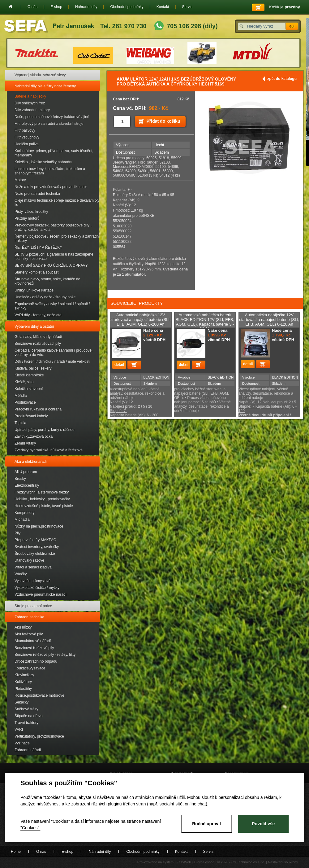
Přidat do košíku (163, 121)
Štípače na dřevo (29, 716)
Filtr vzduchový (27, 137)
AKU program (26, 472)
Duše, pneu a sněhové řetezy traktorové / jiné (52, 117)
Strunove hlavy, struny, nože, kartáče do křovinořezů (47, 281)
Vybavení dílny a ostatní (34, 327)
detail (119, 365)
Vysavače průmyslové (32, 581)
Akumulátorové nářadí (33, 641)
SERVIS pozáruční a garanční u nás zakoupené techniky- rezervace (54, 256)
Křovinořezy (24, 675)
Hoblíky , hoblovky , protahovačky (42, 499)
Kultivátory (23, 682)
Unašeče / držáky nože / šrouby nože (45, 297)
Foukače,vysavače (30, 668)
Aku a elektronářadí (31, 462)
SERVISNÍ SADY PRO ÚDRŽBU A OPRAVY (51, 265)
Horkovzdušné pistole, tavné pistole (44, 506)
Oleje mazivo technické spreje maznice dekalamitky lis (57, 203)
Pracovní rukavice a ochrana (38, 409)
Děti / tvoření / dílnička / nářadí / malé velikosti (52, 362)
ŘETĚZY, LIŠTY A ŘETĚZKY (38, 248)
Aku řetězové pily (29, 634)
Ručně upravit (206, 824)
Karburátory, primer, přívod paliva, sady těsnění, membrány (54, 153)
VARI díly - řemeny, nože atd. (39, 315)
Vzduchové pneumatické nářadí (41, 594)
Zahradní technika (29, 617)
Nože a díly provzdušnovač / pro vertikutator (51, 187)
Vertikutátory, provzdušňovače (39, 736)
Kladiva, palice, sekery (33, 368)
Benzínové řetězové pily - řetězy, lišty (45, 655)
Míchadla (22, 519)
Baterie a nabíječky (30, 96)
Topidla (20, 423)
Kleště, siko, (25, 382)
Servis (187, 7)
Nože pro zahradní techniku (37, 194)
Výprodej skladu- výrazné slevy (40, 75)
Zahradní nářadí (28, 750)
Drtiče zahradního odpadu (36, 661)
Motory (20, 180)
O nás (32, 7)
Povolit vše (263, 824)
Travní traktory (26, 723)
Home (11, 7)
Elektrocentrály (27, 485)
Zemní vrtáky (25, 443)
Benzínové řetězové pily (34, 648)
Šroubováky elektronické (35, 554)
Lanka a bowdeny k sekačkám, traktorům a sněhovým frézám (50, 171)
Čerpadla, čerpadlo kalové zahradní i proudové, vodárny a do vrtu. (54, 353)
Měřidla (21, 396)
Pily (17, 533)
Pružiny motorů (27, 218)
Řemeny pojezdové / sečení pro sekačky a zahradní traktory (57, 239)
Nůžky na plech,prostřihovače (39, 526)
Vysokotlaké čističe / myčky (37, 588)
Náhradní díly (86, 7)
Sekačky (21, 702)
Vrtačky (21, 574)
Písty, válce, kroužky (31, 212)
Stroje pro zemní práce (33, 606)
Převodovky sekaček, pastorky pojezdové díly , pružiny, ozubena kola (53, 227)
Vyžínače (22, 743)
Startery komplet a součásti (37, 272)
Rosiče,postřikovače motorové (39, 695)
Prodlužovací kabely (31, 416)
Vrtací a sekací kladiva (33, 567)
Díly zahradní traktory (32, 110)
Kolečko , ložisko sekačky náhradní (43, 162)
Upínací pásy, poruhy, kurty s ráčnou (45, 430)
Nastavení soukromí (283, 862)
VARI (19, 730)
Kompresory (25, 513)
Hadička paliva (27, 144)
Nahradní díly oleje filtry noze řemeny (45, 86)
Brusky (20, 479)
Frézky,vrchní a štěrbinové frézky (42, 492)
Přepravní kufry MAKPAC (35, 540)
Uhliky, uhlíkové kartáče (34, 290)
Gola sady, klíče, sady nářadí (38, 337)
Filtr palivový (25, 130)
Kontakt (163, 7)
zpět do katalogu (282, 79)
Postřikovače (25, 402)
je (285, 7)
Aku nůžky (23, 627)
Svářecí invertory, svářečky (37, 547)
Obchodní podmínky (127, 7)
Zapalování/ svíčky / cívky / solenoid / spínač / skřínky (52, 306)
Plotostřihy (23, 689)
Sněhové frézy (26, 709)
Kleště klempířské (29, 375)
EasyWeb (184, 862)
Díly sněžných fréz (30, 103)
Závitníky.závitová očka (34, 436)
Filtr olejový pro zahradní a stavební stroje (49, 124)
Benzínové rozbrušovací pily (38, 344)
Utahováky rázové (29, 560)
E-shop (56, 7)
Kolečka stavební (29, 389)
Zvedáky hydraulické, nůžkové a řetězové (49, 450)
